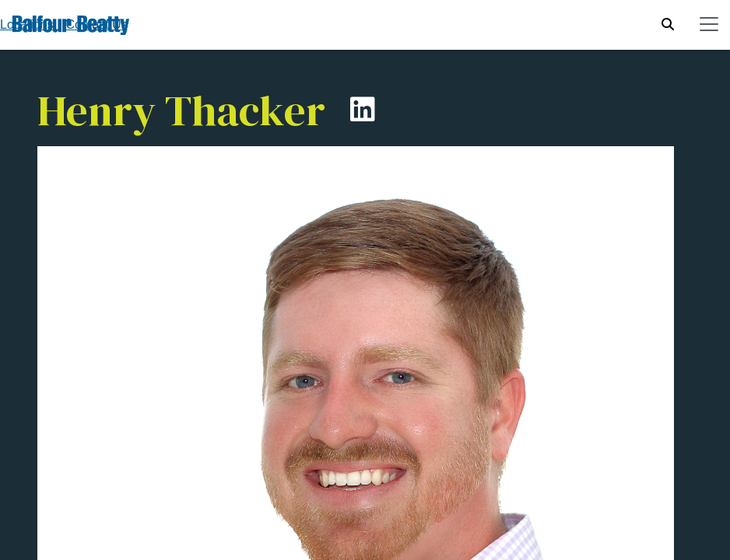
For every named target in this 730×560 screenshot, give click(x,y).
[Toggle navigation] (709, 24)
